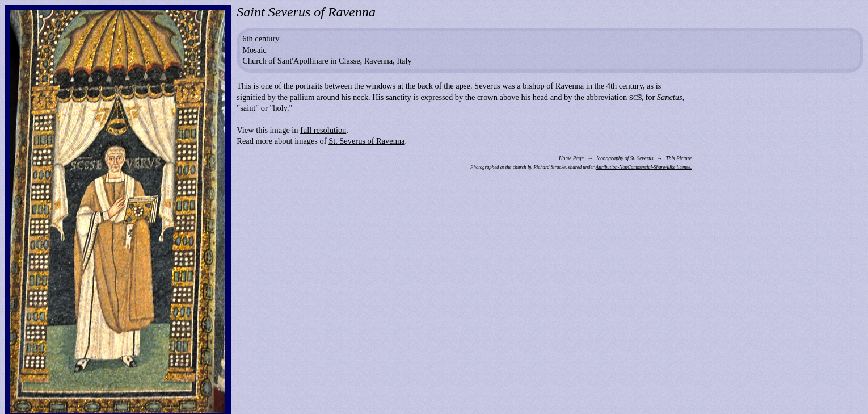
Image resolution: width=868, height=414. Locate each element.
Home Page (571, 158)
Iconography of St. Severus (625, 158)
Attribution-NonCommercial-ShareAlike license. (644, 167)
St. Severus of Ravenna (366, 141)
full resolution (323, 130)
